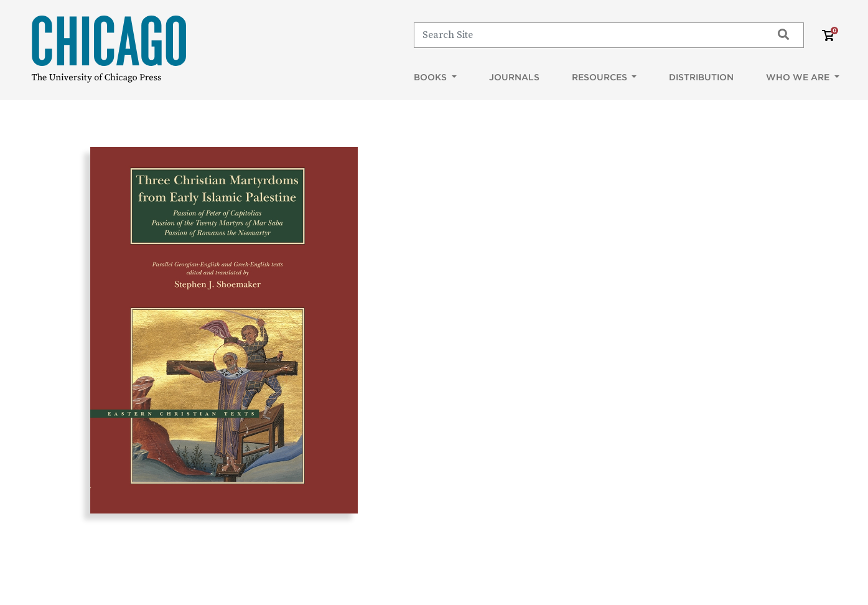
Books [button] (432, 77)
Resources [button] (601, 77)
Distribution (701, 77)
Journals (514, 77)
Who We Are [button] (799, 77)
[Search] (587, 35)
